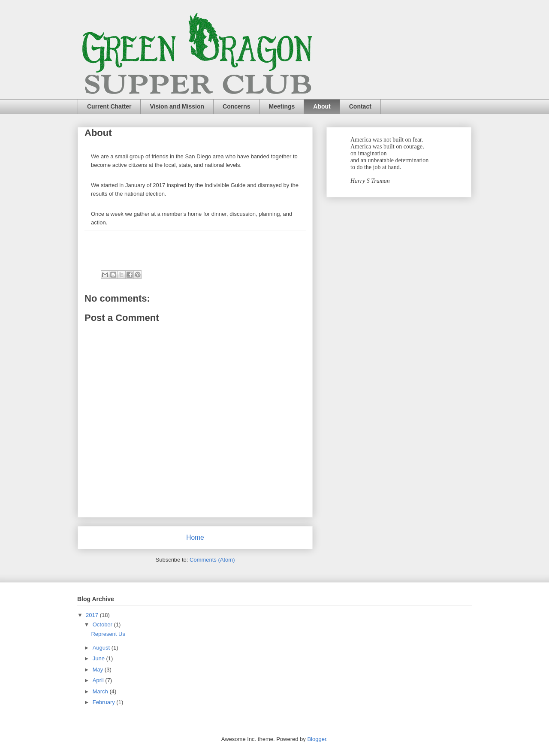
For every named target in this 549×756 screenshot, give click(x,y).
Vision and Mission (177, 106)
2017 (93, 615)
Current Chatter (109, 106)
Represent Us (108, 634)
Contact (360, 106)
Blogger (317, 739)
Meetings (282, 106)
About (322, 106)
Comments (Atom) (212, 560)
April (99, 680)
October (103, 624)
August (102, 648)
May (99, 670)
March (101, 691)
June (100, 658)
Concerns (237, 106)
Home (195, 537)
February (105, 702)
